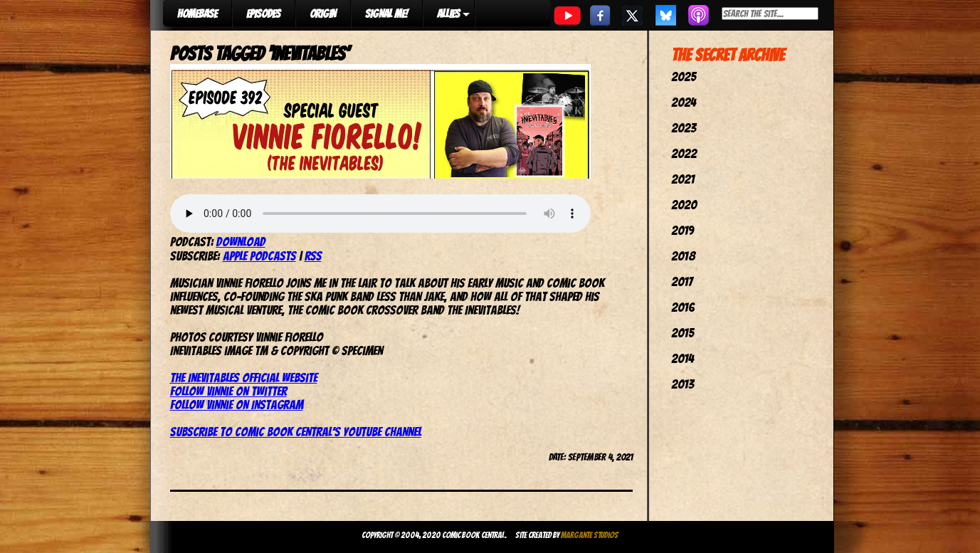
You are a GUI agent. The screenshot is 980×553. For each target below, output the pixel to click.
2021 (683, 179)
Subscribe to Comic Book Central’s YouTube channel (296, 432)
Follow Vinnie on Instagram (237, 405)
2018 (683, 256)
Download (241, 242)
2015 (683, 333)
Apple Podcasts (259, 256)
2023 (684, 128)
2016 (683, 307)
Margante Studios (590, 535)
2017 (682, 281)
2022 (684, 153)
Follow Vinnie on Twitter (228, 391)
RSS (313, 256)
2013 (683, 384)
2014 (683, 358)
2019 (683, 230)
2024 (684, 102)
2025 (684, 77)
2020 (684, 205)
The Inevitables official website (244, 378)
